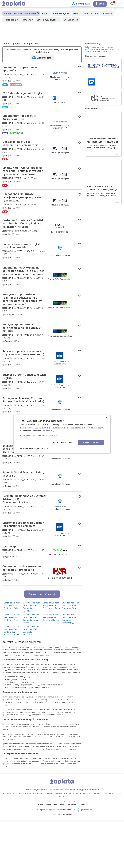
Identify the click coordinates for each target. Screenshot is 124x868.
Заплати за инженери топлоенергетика (99, 51)
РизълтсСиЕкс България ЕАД (60, 299)
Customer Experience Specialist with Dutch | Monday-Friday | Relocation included (23, 238)
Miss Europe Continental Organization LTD (60, 79)
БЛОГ (29, 841)
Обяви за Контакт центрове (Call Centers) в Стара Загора (31, 666)
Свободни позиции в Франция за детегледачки (102, 49)
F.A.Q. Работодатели (55, 841)
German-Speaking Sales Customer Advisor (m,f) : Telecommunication (21, 540)
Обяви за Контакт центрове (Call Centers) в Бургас (70, 653)
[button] (62, 435)
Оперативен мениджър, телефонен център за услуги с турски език (22, 209)
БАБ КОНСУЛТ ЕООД (60, 247)
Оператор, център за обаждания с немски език (23, 149)
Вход (100, 4)
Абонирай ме (44, 58)
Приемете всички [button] (90, 442)
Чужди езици (11, 20)
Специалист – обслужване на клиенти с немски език (23, 615)
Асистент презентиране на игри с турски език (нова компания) (24, 381)
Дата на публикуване (50, 20)
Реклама (62, 844)
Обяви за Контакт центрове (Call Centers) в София (12, 653)
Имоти (39, 852)
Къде (45, 13)
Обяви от (112, 13)
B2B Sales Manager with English (21, 96)
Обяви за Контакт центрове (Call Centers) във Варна (51, 653)
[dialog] (62, 434)
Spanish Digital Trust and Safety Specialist (21, 514)
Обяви (62, 852)
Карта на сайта (86, 841)
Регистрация (81, 4)
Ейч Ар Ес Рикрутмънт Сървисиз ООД (60, 390)
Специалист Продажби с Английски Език (22, 123)
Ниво (79, 13)
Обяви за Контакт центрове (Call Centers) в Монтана (31, 678)
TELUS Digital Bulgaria (60, 158)
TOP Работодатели (71, 841)
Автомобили (51, 852)
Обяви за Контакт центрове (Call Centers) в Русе (12, 665)
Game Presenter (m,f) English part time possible (22, 263)
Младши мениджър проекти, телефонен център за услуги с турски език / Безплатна (23, 180)
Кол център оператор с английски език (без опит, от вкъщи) (23, 353)
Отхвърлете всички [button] (61, 442)
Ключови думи (62, 13)
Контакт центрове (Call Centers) (20, 13)
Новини (85, 852)
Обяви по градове (100, 841)
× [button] (107, 417)
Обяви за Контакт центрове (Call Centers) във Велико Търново (12, 678)
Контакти (98, 837)
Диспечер (10, 593)
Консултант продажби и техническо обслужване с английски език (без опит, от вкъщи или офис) (23, 323)
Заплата (29, 20)
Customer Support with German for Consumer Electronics (20, 568)
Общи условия (37, 837)
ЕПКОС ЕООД (60, 105)
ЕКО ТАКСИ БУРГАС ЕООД (60, 601)
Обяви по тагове (115, 841)
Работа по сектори (10, 841)
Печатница (73, 852)
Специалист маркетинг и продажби (22, 69)
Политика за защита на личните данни (69, 837)
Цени (24, 837)
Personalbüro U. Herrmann (60, 273)
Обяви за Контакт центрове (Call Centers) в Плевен (51, 665)
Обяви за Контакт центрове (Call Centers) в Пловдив (31, 654)
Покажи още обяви (42, 641)
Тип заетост (94, 13)
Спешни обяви (74, 20)
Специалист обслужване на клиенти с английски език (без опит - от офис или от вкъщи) (24, 291)
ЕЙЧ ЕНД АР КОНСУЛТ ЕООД (60, 625)
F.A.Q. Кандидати (39, 841)
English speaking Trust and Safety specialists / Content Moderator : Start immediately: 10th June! (23, 486)
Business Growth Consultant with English (24, 407)
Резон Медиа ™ (66, 862)
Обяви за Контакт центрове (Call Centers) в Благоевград (70, 666)
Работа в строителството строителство (99, 47)
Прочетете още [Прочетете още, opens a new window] (49, 431)
